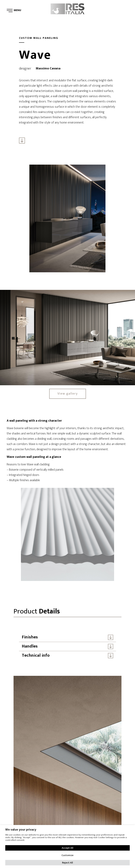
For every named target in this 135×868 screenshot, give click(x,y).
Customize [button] (67, 855)
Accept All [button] (67, 848)
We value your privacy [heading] (21, 830)
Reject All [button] (67, 863)
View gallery (68, 394)
